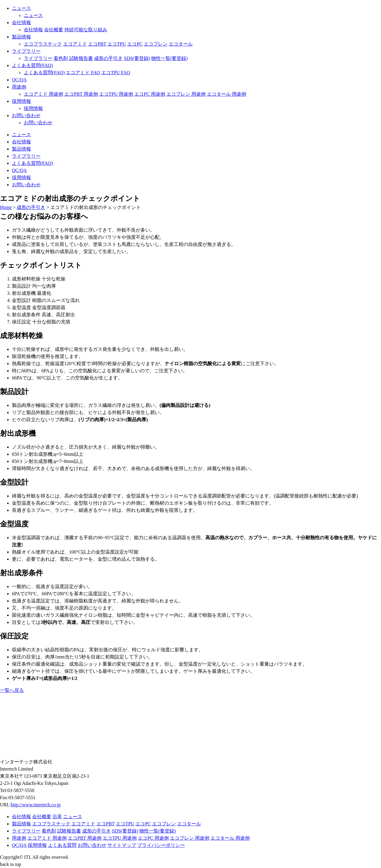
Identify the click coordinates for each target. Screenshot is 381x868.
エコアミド (75, 44)
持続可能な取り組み (86, 30)
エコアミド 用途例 (43, 94)
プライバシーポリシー (161, 845)
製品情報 (21, 37)
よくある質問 (62, 845)
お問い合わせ (26, 116)
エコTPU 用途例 (116, 94)
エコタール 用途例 (227, 94)
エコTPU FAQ (116, 73)
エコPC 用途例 (150, 94)
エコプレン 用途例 (186, 94)
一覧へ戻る (12, 690)
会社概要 (54, 30)
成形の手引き (108, 58)
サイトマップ (122, 845)
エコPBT (97, 44)
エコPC (135, 44)
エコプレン (156, 44)
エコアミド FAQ (83, 73)
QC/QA (19, 80)
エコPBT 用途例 (81, 94)
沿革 (57, 817)
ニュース (21, 8)
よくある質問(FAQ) (32, 65)
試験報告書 (81, 58)
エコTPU (117, 44)
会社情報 (21, 23)
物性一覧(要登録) (170, 58)
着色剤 (61, 58)
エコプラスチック (43, 44)
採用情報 (21, 101)
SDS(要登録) (137, 58)
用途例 (19, 87)
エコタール (181, 44)
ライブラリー (26, 51)
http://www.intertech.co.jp (36, 805)
